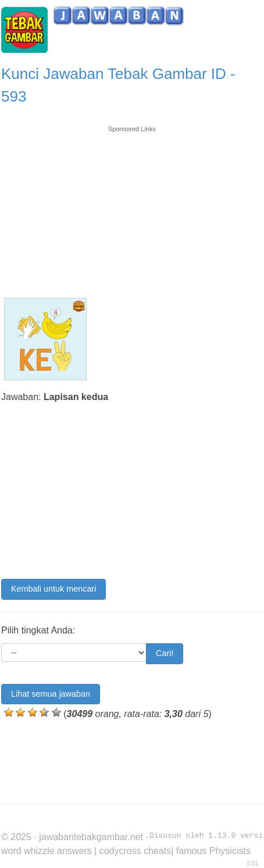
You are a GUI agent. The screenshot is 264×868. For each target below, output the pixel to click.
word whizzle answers (47, 851)
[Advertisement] (132, 206)
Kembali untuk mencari (53, 589)
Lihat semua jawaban (51, 694)
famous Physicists (213, 851)
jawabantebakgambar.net (91, 837)
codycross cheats (135, 851)
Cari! (165, 653)
